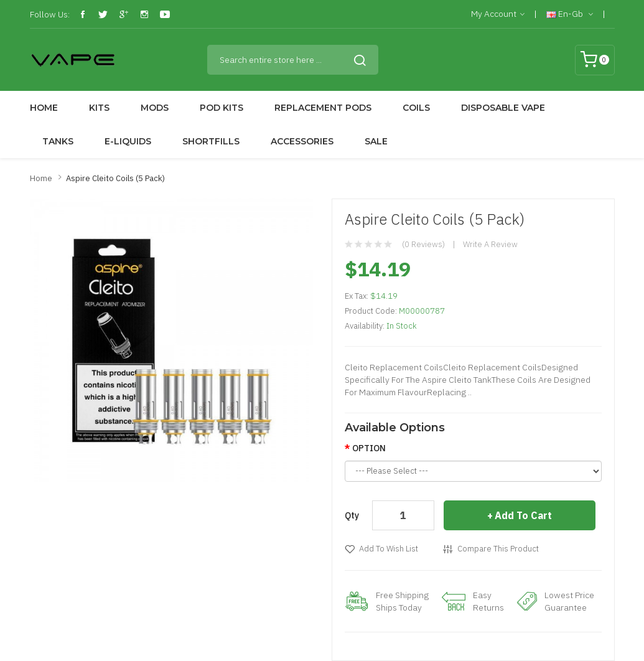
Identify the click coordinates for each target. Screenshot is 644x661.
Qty (352, 515)
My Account (498, 14)
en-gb (570, 14)
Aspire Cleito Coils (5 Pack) (115, 178)
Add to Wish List (389, 549)
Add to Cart (523, 515)
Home (41, 178)
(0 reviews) (423, 244)
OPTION (369, 448)
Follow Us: (50, 14)
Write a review (490, 244)
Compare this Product (498, 549)
